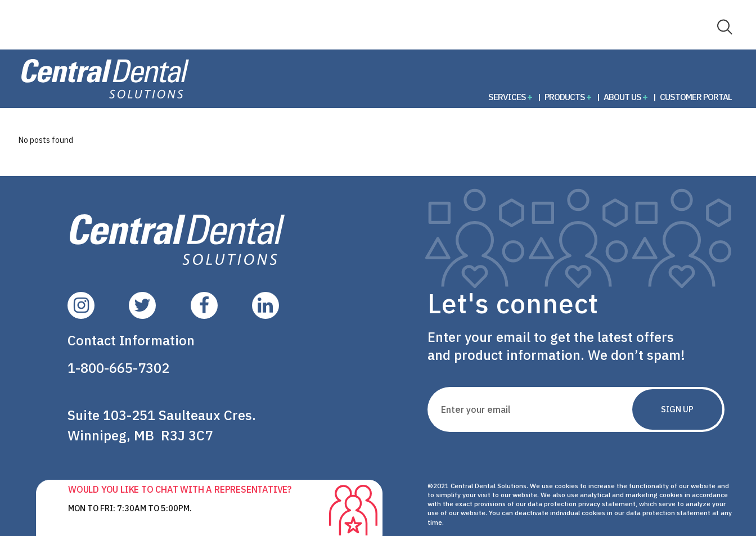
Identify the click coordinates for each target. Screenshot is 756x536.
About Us (622, 97)
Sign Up (677, 409)
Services (507, 97)
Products (565, 97)
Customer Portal (696, 97)
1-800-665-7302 (118, 368)
